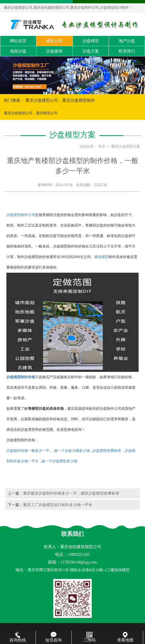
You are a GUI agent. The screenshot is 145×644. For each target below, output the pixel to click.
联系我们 (127, 51)
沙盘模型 (91, 41)
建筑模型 (101, 257)
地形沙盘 (18, 51)
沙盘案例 (54, 51)
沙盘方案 (91, 51)
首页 (102, 146)
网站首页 (18, 41)
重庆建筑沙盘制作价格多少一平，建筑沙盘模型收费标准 (71, 493)
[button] (70, 89)
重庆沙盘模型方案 (126, 146)
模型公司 (54, 41)
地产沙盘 (127, 41)
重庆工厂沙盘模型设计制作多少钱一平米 (58, 505)
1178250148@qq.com (79, 562)
